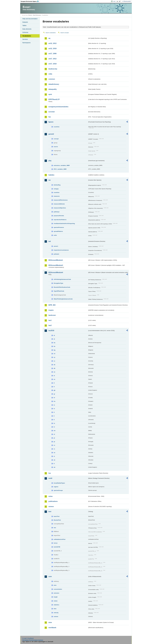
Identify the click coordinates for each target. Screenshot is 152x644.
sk (54, 460)
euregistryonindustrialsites (58, 107)
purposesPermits (59, 216)
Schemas (25, 32)
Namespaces (26, 43)
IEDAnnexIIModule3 (56, 265)
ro (54, 445)
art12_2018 (52, 49)
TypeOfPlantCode (59, 291)
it (54, 412)
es (54, 379)
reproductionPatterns (60, 220)
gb (55, 390)
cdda (50, 74)
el (54, 376)
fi (54, 383)
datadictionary (54, 84)
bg (55, 350)
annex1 (56, 246)
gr (54, 394)
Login (114, 1)
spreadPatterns (58, 231)
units (55, 235)
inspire (51, 310)
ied (50, 241)
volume (56, 617)
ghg (50, 161)
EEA (30, 1)
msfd (50, 478)
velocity (56, 613)
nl (54, 434)
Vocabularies (27, 36)
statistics (56, 605)
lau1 (50, 320)
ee (54, 372)
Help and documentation (30, 19)
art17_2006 (52, 54)
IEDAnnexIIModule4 (56, 272)
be (55, 346)
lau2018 (51, 331)
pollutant (56, 254)
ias (50, 180)
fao (50, 117)
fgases (51, 122)
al (54, 335)
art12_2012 (52, 43)
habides (51, 175)
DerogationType (58, 283)
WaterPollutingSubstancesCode (63, 299)
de (55, 365)
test (50, 512)
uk (55, 467)
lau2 (50, 325)
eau (55, 528)
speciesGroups (58, 490)
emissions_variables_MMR (62, 165)
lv (54, 427)
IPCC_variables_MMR (60, 169)
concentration (58, 589)
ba (55, 343)
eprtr (50, 94)
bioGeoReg (57, 185)
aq (49, 38)
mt (55, 431)
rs (54, 449)
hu (55, 401)
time (55, 609)
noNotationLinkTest (60, 539)
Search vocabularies (51, 33)
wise (50, 622)
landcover (52, 315)
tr (54, 464)
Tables (24, 25)
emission (56, 593)
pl (54, 438)
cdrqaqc (56, 189)
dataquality (53, 89)
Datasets (25, 22)
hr (54, 398)
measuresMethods (59, 204)
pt (54, 442)
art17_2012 (52, 59)
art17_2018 (52, 64)
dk (55, 368)
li (54, 416)
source (56, 147)
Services (25, 39)
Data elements (27, 29)
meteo (56, 601)
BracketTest (57, 520)
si (54, 456)
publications (53, 501)
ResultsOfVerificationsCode (62, 287)
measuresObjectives (60, 208)
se (54, 453)
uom (50, 576)
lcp (50, 473)
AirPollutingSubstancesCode (62, 279)
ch (55, 354)
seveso (51, 506)
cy (54, 357)
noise (51, 496)
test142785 (57, 547)
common (52, 79)
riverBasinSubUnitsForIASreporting (64, 224)
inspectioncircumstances (61, 250)
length (56, 597)
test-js (56, 543)
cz (54, 361)
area (55, 585)
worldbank (52, 628)
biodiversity (53, 69)
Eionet (30, 15)
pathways (57, 212)
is (54, 409)
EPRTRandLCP (54, 99)
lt (54, 420)
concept (56, 139)
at (54, 339)
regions (56, 487)
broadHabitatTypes (59, 483)
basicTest (57, 516)
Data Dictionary (37, 15)
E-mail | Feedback (28, 638)
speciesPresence (59, 227)
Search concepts (65, 33)
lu (54, 423)
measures (57, 196)
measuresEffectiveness (61, 200)
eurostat (52, 112)
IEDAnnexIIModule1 (56, 260)
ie (54, 405)
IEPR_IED (52, 305)
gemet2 (51, 134)
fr (54, 387)
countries (57, 127)
